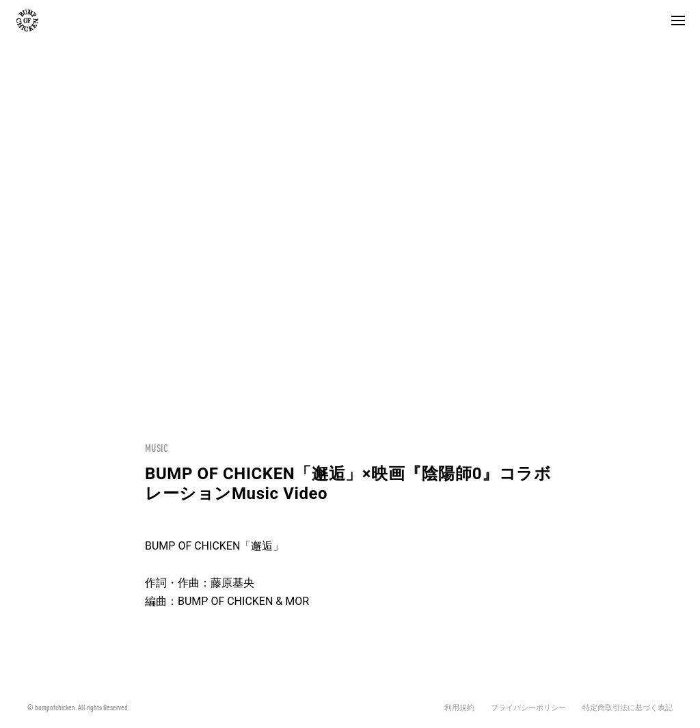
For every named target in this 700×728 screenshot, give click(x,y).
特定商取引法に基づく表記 (628, 708)
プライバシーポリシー (528, 708)
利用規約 (459, 708)
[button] (678, 21)
